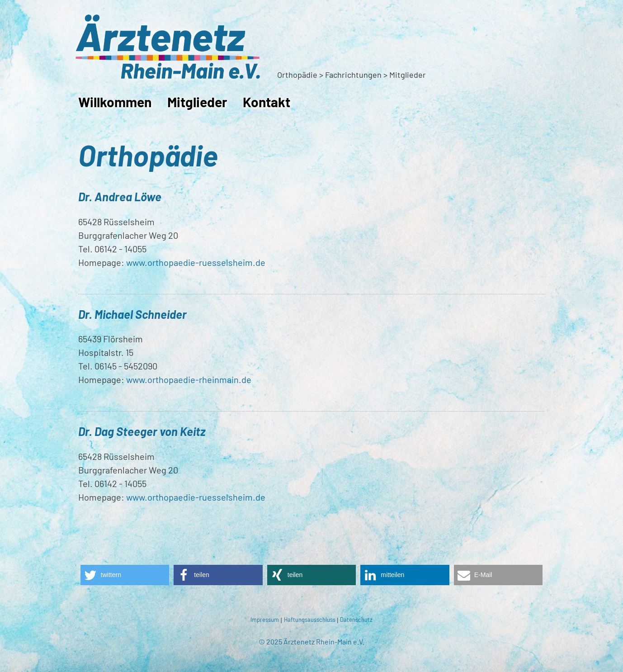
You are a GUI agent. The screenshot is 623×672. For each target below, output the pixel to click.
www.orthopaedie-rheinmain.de (189, 379)
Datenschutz (356, 620)
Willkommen (115, 102)
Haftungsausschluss (310, 620)
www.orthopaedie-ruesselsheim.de (196, 262)
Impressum (265, 620)
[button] (125, 575)
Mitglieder (197, 102)
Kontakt (267, 102)
